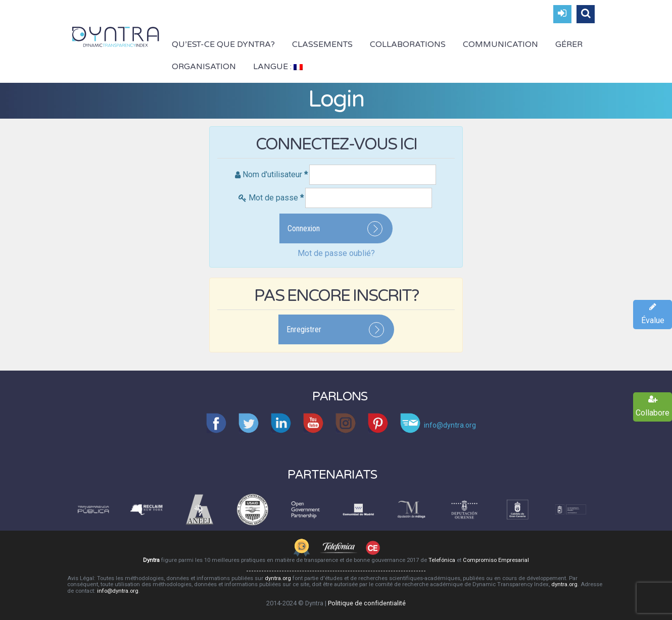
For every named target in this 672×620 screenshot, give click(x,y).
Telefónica (442, 560)
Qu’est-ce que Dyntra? (223, 44)
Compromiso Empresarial (496, 560)
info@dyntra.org (118, 591)
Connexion (304, 228)
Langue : (278, 67)
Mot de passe (276, 198)
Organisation (204, 67)
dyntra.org (278, 578)
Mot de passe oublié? (336, 253)
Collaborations (408, 44)
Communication (500, 44)
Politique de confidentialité (367, 603)
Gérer (569, 44)
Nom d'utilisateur (275, 174)
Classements (322, 44)
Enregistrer (304, 329)
